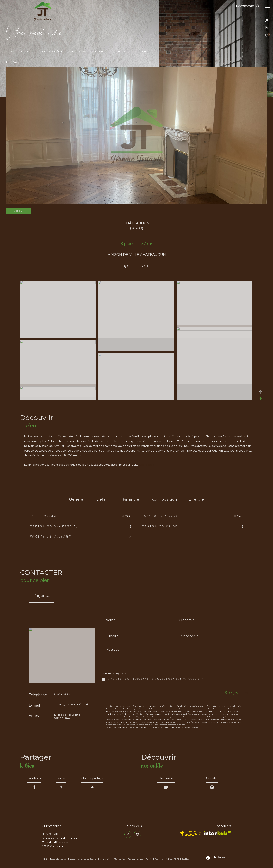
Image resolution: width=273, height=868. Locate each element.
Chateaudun (84, 51)
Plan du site (120, 859)
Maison (98, 51)
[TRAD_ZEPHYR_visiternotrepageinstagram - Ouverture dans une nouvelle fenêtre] (137, 834)
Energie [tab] (196, 499)
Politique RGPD (172, 859)
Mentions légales (136, 859)
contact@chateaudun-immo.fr (71, 704)
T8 (107, 51)
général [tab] (77, 499)
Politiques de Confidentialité (147, 728)
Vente (52, 51)
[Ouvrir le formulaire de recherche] (248, 6)
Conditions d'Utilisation (172, 728)
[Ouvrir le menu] (267, 6)
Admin (149, 859)
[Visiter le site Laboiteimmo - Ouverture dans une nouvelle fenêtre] (217, 858)
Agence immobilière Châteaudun (26, 51)
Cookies (185, 859)
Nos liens (159, 859)
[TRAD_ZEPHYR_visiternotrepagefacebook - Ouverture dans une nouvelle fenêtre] (128, 834)
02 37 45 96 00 (62, 694)
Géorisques (147, 465)
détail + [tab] (104, 499)
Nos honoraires (105, 859)
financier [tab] (132, 499)
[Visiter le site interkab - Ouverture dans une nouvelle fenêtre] (217, 833)
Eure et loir (66, 51)
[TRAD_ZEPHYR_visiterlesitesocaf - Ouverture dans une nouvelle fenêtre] (190, 833)
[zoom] (58, 283)
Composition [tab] (165, 499)
